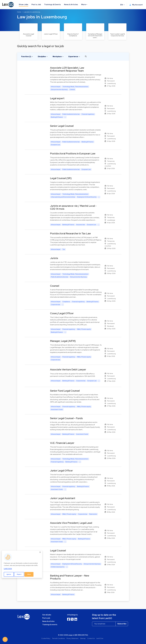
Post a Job (36, 5)
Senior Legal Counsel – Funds (66, 418)
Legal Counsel (58, 551)
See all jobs (47, 615)
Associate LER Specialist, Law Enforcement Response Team (67, 69)
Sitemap (83, 638)
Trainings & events (50, 625)
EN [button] (122, 5)
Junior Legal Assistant (63, 498)
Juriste (54, 258)
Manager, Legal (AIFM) (63, 341)
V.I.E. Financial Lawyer (62, 443)
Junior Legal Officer (61, 471)
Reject (19, 574)
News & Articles (71, 5)
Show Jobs (24, 5)
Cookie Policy (46, 638)
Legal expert (57, 98)
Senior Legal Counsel (62, 126)
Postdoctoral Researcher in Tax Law (70, 233)
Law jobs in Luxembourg (32, 12)
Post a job (46, 618)
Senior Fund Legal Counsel (65, 391)
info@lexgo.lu (72, 615)
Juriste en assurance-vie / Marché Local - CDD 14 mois (73, 207)
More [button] (84, 5)
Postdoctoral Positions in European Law (73, 154)
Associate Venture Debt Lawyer (68, 370)
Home (19, 12)
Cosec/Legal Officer (62, 313)
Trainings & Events (52, 5)
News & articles (48, 621)
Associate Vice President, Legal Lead (71, 523)
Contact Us (91, 638)
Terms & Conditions (58, 638)
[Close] (40, 552)
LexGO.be (100, 638)
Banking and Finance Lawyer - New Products (70, 577)
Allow (29, 574)
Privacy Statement (72, 638)
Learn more (8, 568)
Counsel (55, 286)
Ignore (9, 574)
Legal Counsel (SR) (61, 178)
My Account (136, 5)
